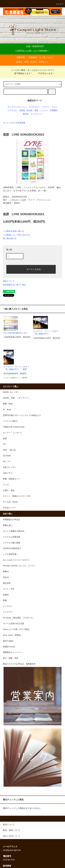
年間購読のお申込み (12, 520)
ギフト (55, 107)
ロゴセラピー (34, 107)
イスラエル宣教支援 (12, 537)
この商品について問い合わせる (16, 235)
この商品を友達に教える (13, 231)
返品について (9, 281)
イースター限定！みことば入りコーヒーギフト (33, 70)
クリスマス (8, 612)
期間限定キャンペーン (13, 652)
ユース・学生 (9, 589)
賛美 (36, 110)
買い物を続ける (10, 238)
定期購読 (54, 110)
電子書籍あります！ (22, 73)
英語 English (8, 641)
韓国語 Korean (9, 647)
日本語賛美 (20, 123)
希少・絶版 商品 (11, 658)
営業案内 (33, 57)
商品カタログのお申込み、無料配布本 (19, 664)
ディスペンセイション (17, 107)
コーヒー (44, 110)
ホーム (6, 123)
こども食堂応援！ (11, 554)
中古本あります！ (45, 73)
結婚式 (6, 595)
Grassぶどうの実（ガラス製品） (17, 629)
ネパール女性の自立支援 (13, 624)
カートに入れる (31, 269)
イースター (8, 606)
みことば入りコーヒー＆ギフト (16, 560)
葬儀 (5, 600)
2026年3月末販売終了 (12, 548)
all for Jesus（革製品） (13, 635)
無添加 (26, 114)
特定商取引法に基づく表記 (14, 285)
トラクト (46, 107)
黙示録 (30, 110)
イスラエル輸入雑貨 (12, 543)
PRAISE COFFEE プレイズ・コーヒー (19, 566)
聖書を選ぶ (8, 525)
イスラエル (12, 110)
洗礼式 (6, 577)
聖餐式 (6, 572)
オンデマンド (36, 114)
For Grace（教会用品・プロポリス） (19, 618)
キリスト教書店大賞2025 (14, 531)
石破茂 (22, 110)
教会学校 (7, 583)
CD (12, 123)
